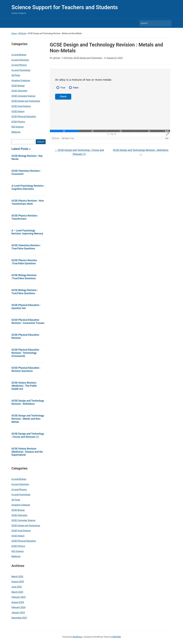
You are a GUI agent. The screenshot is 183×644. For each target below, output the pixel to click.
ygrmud (56, 58)
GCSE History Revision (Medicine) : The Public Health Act (24, 386)
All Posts (22, 33)
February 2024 (18, 607)
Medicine (16, 132)
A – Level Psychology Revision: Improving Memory (27, 232)
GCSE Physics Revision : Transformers (25, 217)
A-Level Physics (19, 65)
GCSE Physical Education (24, 117)
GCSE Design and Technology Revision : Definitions (28, 402)
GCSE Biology (18, 86)
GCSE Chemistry (19, 91)
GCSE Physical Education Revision (25, 336)
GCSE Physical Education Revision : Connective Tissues (28, 321)
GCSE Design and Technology (26, 101)
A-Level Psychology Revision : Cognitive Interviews (28, 187)
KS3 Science (18, 127)
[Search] (153, 23)
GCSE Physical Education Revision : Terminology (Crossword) (25, 353)
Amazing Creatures (21, 80)
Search (41, 142)
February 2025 (18, 597)
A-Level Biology (19, 55)
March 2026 (17, 577)
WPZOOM (117, 637)
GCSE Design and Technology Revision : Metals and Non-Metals (28, 419)
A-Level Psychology (21, 70)
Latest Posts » (21, 149)
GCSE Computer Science (23, 96)
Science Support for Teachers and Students (65, 7)
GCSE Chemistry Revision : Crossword (26, 172)
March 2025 (17, 592)
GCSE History (18, 111)
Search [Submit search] (168, 23)
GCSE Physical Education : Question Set (26, 307)
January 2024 (18, 613)
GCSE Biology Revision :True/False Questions (24, 277)
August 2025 (18, 582)
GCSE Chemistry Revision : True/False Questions (26, 247)
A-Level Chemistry (20, 60)
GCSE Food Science (21, 106)
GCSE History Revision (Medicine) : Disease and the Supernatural (27, 452)
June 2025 (17, 587)
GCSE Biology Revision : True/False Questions (25, 292)
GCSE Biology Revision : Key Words (27, 157)
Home (14, 33)
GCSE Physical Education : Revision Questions (26, 369)
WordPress (77, 637)
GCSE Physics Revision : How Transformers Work (28, 202)
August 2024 (18, 602)
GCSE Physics (18, 122)
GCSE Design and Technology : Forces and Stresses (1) (28, 435)
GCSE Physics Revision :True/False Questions (24, 262)
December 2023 (19, 618)
